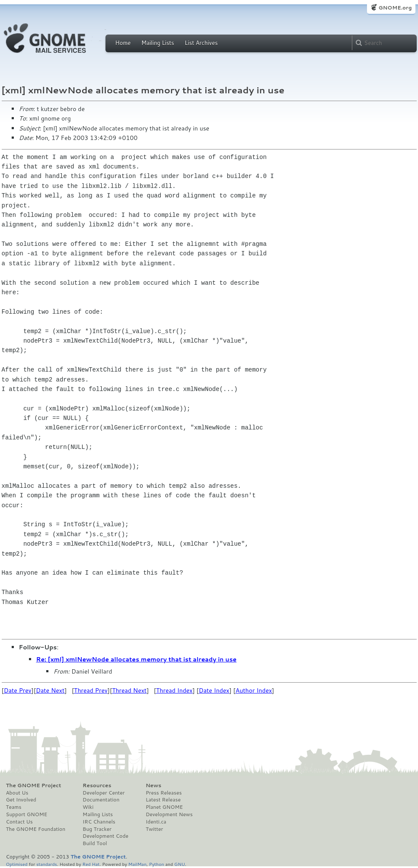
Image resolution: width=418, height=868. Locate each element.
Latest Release (163, 800)
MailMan (137, 864)
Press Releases (164, 793)
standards (47, 864)
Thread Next (129, 690)
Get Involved (21, 800)
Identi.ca (156, 822)
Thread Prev (91, 690)
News (153, 785)
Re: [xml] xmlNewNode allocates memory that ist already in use (137, 659)
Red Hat (91, 864)
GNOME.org (395, 8)
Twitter (154, 829)
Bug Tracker (97, 829)
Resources (97, 785)
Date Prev (18, 690)
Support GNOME (27, 814)
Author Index (254, 690)
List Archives (201, 43)
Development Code (105, 836)
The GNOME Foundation (36, 829)
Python (157, 864)
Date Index (214, 690)
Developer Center (104, 793)
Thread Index (174, 690)
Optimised (17, 864)
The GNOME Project (34, 785)
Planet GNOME (164, 807)
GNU (180, 864)
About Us (17, 793)
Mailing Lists (158, 43)
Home (123, 43)
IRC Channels (99, 822)
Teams (14, 807)
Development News (169, 814)
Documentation (101, 800)
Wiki (88, 807)
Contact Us (19, 822)
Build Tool (95, 843)
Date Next (50, 690)
